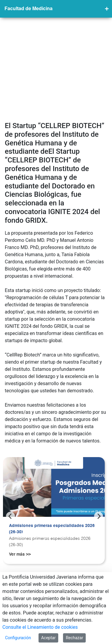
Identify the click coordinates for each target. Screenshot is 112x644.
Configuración (18, 638)
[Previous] (10, 421)
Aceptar (49, 638)
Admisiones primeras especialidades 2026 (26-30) (52, 434)
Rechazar (74, 638)
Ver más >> (20, 459)
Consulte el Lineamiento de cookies (40, 627)
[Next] (99, 421)
